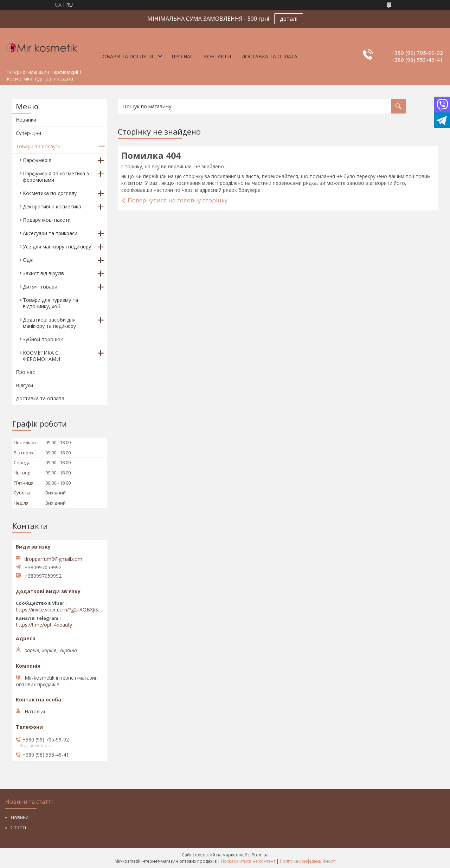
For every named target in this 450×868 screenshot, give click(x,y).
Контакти (217, 56)
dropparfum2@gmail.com (53, 559)
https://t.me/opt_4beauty (44, 625)
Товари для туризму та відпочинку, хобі (50, 303)
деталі (289, 19)
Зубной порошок (43, 339)
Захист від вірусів (43, 273)
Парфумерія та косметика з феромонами (56, 177)
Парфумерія (37, 160)
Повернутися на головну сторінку (178, 200)
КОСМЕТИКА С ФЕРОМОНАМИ (41, 356)
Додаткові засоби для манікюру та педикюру (49, 323)
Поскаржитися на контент (248, 861)
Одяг (29, 260)
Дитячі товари (40, 287)
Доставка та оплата (269, 56)
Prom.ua (260, 855)
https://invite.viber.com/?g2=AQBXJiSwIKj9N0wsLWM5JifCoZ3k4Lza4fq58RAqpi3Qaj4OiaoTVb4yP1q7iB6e (60, 610)
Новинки (26, 120)
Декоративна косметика (52, 206)
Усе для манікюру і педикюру (57, 247)
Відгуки (24, 385)
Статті (18, 827)
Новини (20, 817)
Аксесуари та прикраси (50, 233)
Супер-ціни (28, 133)
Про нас (182, 56)
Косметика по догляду (50, 193)
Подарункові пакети (47, 220)
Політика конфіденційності (308, 861)
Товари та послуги (126, 56)
